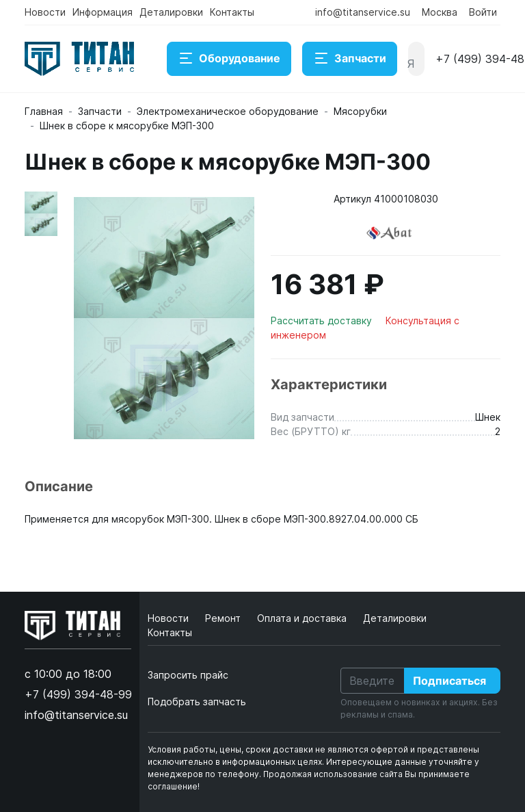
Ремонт (224, 618)
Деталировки (171, 12)
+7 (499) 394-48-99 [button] (78, 694)
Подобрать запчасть (197, 702)
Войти (483, 12)
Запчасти (350, 59)
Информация (103, 12)
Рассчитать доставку (323, 320)
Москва (440, 12)
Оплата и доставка (303, 618)
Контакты (232, 12)
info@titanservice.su (363, 12)
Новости (45, 12)
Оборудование (229, 59)
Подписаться (449, 681)
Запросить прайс (188, 675)
